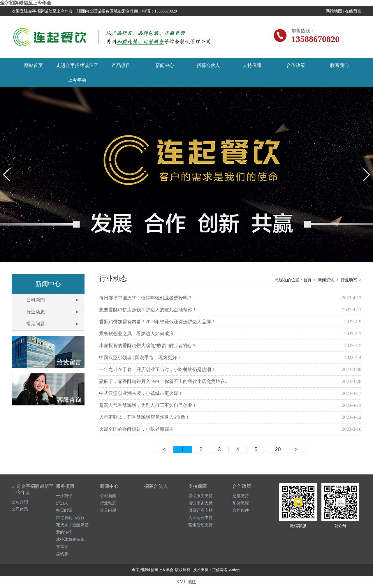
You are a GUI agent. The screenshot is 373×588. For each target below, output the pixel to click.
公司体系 (20, 509)
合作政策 (296, 65)
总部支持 (241, 496)
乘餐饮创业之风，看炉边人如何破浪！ (139, 334)
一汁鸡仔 (64, 496)
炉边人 (62, 503)
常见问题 (36, 324)
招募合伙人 (208, 65)
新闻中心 (165, 65)
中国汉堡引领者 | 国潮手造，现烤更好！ (140, 357)
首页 (307, 280)
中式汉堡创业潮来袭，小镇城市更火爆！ (141, 393)
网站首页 (34, 65)
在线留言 (353, 11)
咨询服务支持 (200, 496)
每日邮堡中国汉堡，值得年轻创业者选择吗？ (146, 298)
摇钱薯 (62, 554)
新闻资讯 (326, 280)
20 (278, 449)
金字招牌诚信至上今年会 (26, 3)
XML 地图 (187, 582)
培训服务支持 (200, 503)
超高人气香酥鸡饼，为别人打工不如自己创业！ (148, 405)
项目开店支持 (200, 510)
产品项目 (121, 65)
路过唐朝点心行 (70, 518)
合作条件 (241, 510)
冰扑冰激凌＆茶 (70, 540)
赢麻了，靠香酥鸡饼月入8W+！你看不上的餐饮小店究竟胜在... (164, 381)
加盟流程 (241, 503)
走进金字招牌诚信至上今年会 (77, 73)
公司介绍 (20, 502)
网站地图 (334, 11)
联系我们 (339, 65)
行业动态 (36, 312)
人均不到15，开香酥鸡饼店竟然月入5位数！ (145, 417)
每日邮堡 (64, 510)
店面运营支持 (200, 518)
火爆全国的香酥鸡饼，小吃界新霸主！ (139, 429)
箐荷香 (62, 547)
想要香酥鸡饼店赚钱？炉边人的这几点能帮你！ (148, 310)
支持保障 (252, 65)
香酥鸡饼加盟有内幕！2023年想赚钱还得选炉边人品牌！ (157, 322)
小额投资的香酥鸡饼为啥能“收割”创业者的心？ (148, 346)
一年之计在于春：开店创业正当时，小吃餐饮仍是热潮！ (157, 369)
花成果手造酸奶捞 (72, 525)
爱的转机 (64, 532)
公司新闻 (36, 300)
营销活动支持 (200, 525)
